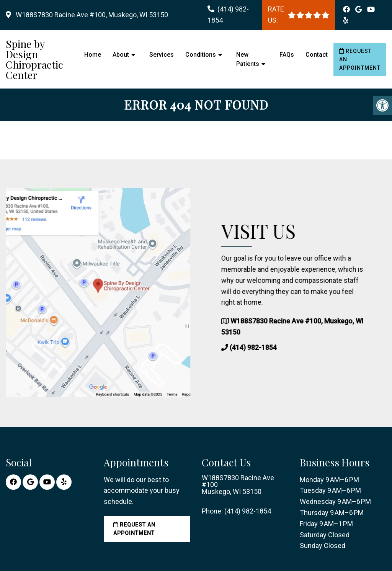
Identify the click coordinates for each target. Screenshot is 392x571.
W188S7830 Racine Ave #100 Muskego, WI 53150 (238, 485)
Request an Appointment (360, 60)
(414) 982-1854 (257, 347)
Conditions (201, 55)
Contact (317, 55)
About (121, 55)
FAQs (287, 55)
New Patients (248, 59)
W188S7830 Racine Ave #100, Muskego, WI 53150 (91, 15)
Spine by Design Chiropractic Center (34, 59)
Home (93, 55)
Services (162, 55)
